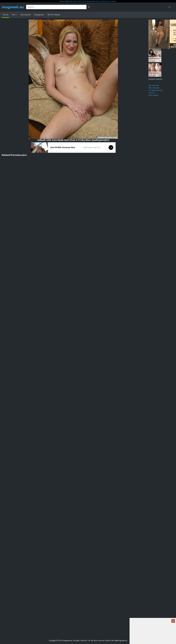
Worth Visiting (54, 15)
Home (6, 15)
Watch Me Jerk (154, 88)
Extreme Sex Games (109, 1)
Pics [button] (14, 15)
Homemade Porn (93, 1)
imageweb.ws (13, 7)
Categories (39, 15)
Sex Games (26, 15)
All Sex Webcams (66, 1)
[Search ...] (56, 7)
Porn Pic (152, 93)
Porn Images (153, 95)
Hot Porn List (79, 1)
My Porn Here (154, 85)
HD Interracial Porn (156, 90)
